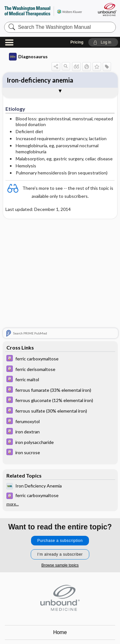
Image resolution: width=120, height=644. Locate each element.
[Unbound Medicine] (107, 9)
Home (60, 632)
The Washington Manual (43, 11)
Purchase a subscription (60, 541)
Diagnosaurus (28, 57)
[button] (103, 42)
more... (13, 504)
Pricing (77, 42)
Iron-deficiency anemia (40, 80)
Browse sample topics (60, 565)
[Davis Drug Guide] (60, 359)
